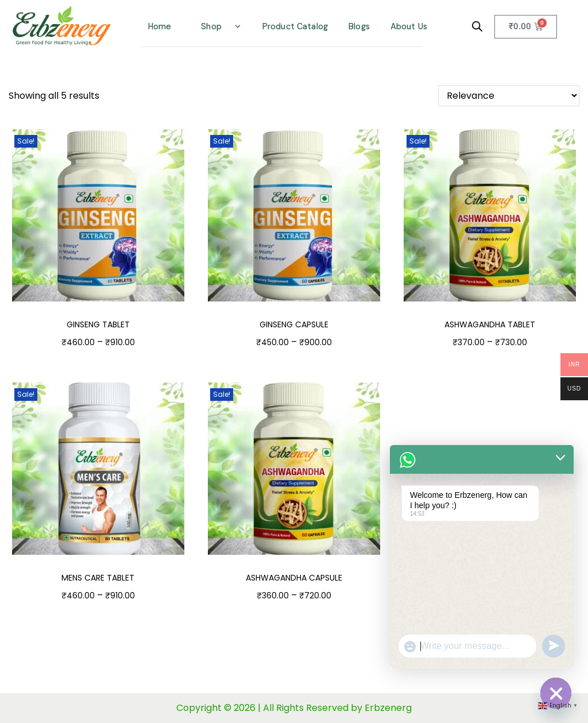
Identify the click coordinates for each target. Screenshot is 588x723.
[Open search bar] (477, 26)
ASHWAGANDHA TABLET (490, 324)
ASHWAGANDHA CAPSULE (294, 578)
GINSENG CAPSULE (294, 324)
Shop (211, 26)
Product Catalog (295, 26)
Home (160, 26)
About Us (409, 26)
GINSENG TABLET (98, 324)
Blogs (359, 26)
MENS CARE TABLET (98, 578)
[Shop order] (509, 96)
